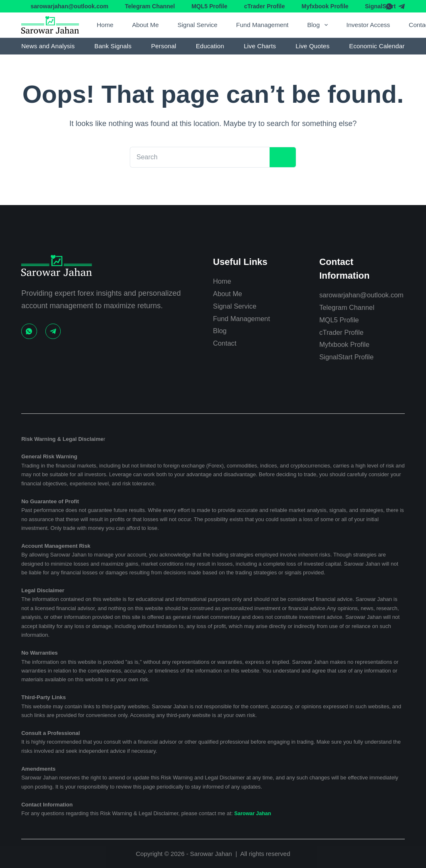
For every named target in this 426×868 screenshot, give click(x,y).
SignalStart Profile (349, 357)
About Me (145, 25)
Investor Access (368, 25)
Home (105, 25)
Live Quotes (312, 46)
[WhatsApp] (389, 6)
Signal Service (198, 25)
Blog (319, 25)
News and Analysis (48, 46)
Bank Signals (113, 46)
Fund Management (263, 25)
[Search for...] (196, 157)
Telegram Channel (150, 6)
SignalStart (380, 6)
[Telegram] (402, 6)
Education (210, 46)
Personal (163, 46)
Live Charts (260, 46)
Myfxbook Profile (325, 6)
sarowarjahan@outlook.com (69, 6)
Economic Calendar (377, 46)
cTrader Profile (265, 6)
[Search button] (279, 157)
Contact (226, 331)
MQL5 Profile (209, 6)
